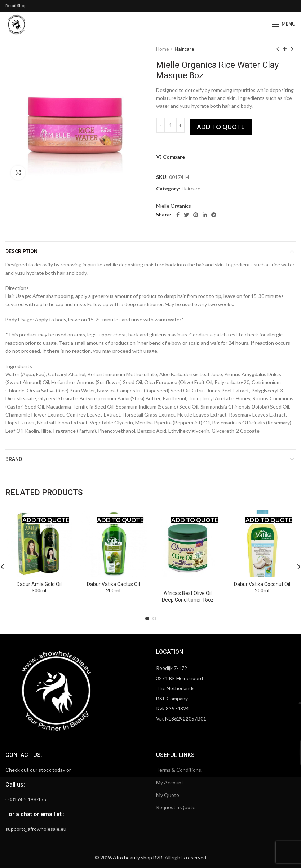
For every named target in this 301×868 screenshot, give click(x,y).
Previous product (278, 49)
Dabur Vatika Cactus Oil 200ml (113, 587)
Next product (292, 49)
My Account (170, 782)
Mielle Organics (174, 206)
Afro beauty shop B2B (138, 857)
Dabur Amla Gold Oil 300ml (39, 587)
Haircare (184, 49)
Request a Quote (176, 807)
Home (162, 49)
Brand (14, 459)
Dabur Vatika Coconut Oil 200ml (262, 587)
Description (21, 251)
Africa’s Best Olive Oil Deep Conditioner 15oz (188, 596)
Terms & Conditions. (179, 770)
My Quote (168, 795)
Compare (174, 157)
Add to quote (221, 127)
